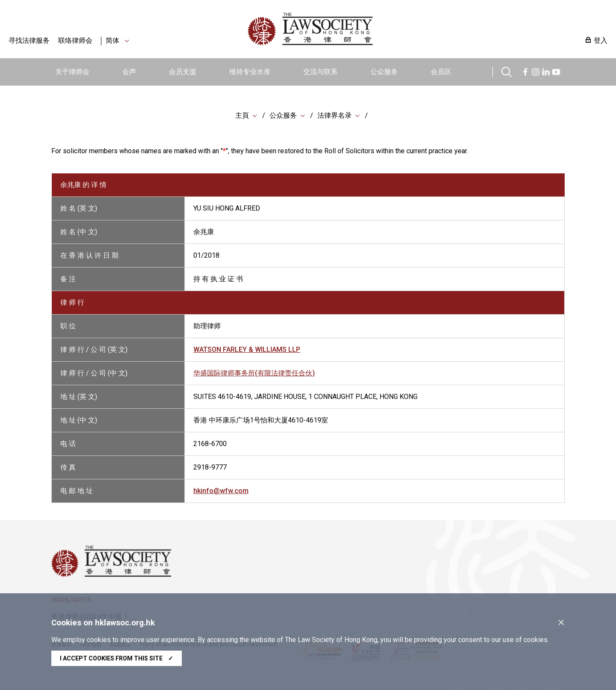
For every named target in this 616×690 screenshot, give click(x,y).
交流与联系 (320, 72)
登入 (601, 40)
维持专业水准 (250, 72)
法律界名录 (335, 115)
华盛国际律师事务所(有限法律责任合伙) (254, 373)
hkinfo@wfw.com (221, 491)
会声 (129, 72)
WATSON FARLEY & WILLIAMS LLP (247, 349)
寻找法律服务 (29, 40)
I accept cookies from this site (117, 658)
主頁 (242, 115)
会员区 (441, 72)
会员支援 (183, 72)
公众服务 (384, 72)
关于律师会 (72, 72)
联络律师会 (75, 40)
